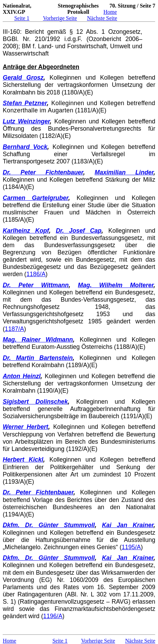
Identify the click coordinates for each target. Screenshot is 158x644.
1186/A (36, 274)
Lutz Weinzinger (26, 121)
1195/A (131, 547)
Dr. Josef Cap (79, 231)
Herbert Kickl (23, 460)
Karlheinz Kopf (26, 231)
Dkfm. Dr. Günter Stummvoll (49, 525)
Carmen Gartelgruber (35, 198)
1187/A (14, 329)
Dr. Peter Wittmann (36, 285)
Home (110, 12)
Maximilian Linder (124, 172)
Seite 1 (22, 18)
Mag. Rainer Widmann (38, 340)
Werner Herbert (25, 427)
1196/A (53, 616)
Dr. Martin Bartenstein (38, 358)
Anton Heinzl (22, 376)
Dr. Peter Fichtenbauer (43, 172)
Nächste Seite (102, 18)
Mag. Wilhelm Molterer (116, 285)
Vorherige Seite (60, 18)
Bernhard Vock (25, 147)
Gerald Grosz (23, 78)
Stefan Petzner (25, 103)
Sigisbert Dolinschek (35, 402)
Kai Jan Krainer (128, 525)
